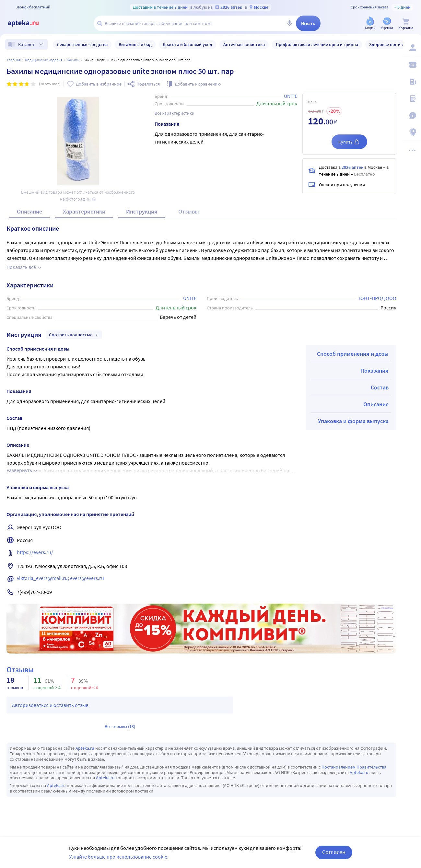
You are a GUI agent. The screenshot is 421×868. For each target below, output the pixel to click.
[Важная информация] (412, 115)
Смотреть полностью (74, 335)
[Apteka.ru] (29, 23)
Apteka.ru (85, 748)
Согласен (334, 852)
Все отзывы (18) (120, 726)
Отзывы (189, 211)
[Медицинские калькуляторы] (412, 98)
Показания (374, 370)
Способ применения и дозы (353, 354)
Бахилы (73, 60)
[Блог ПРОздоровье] (412, 82)
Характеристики (84, 211)
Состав (380, 387)
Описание (29, 211)
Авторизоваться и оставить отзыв (50, 705)
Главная (14, 60)
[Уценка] (387, 24)
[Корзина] (406, 24)
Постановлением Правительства (354, 767)
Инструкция (142, 211)
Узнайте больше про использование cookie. (119, 857)
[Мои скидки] (412, 65)
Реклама (387, 608)
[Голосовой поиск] (289, 23)
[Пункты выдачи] (412, 132)
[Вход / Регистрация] (412, 48)
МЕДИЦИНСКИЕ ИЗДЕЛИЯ (44, 60)
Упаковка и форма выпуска (353, 421)
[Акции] (370, 24)
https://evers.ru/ (35, 552)
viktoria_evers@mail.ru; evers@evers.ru (60, 578)
